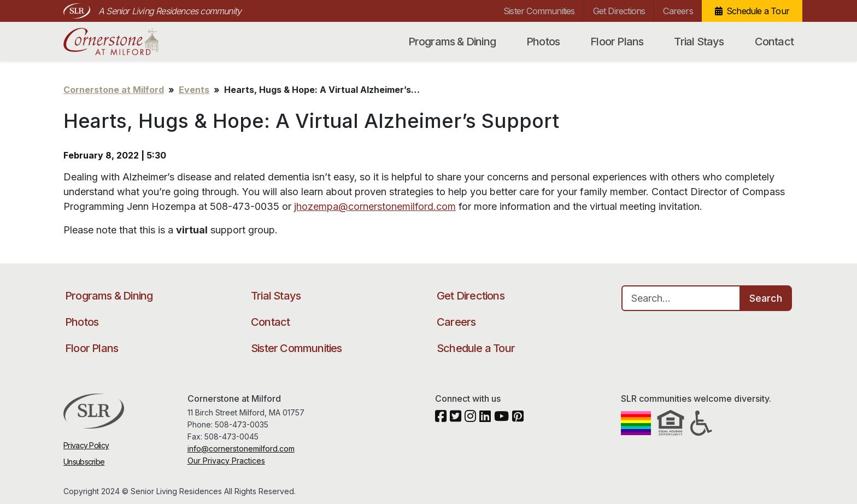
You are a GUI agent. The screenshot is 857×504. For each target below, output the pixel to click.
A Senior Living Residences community (170, 11)
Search (766, 298)
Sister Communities (539, 11)
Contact (774, 42)
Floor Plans (617, 42)
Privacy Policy (86, 445)
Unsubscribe (84, 462)
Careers (678, 11)
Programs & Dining (452, 42)
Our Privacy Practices (226, 461)
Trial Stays (699, 42)
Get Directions (619, 11)
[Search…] (681, 298)
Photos (543, 42)
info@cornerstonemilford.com (241, 449)
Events (194, 90)
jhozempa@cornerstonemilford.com (375, 206)
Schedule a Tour (758, 11)
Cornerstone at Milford (122, 42)
